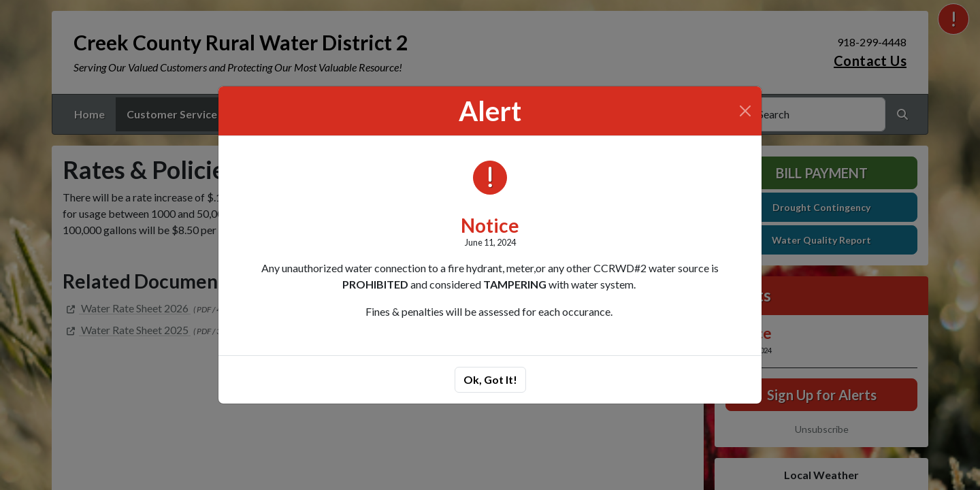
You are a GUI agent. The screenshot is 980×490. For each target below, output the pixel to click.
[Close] (745, 111)
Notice (490, 225)
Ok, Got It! (490, 379)
